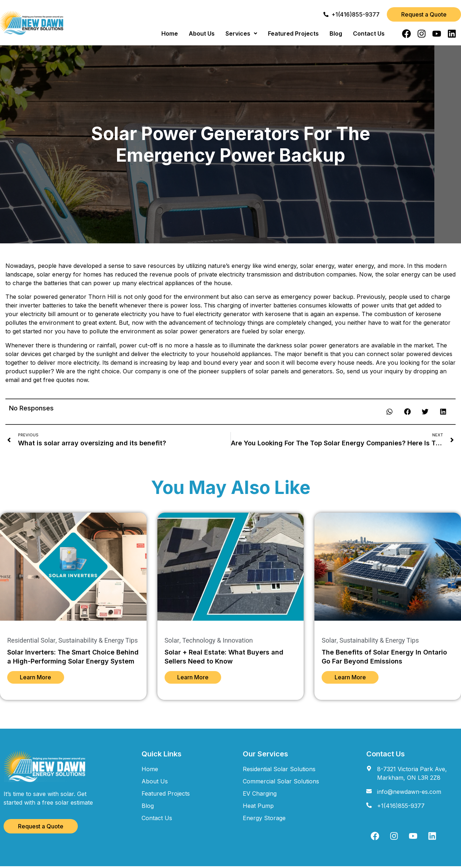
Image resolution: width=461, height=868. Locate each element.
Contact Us (369, 33)
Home (170, 33)
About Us (202, 33)
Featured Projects (293, 33)
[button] (241, 33)
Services (241, 33)
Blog (336, 33)
